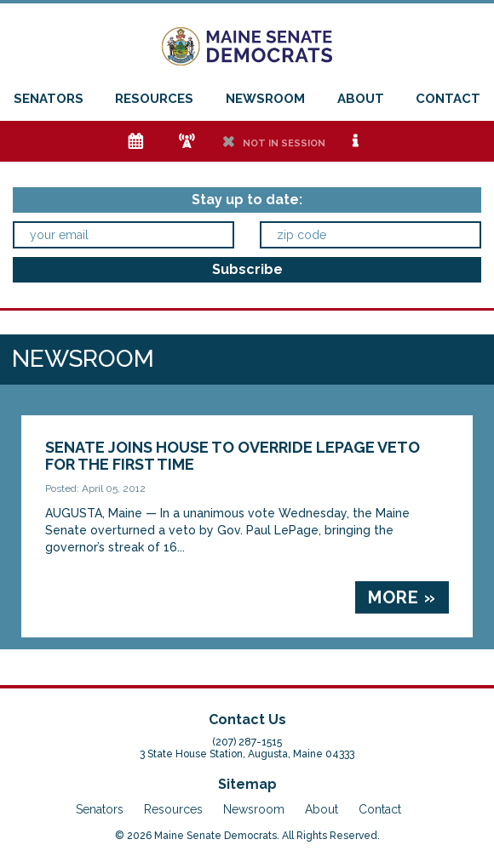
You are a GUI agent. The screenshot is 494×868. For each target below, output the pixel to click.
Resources (154, 99)
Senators (49, 99)
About (361, 99)
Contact (448, 99)
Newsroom (265, 99)
